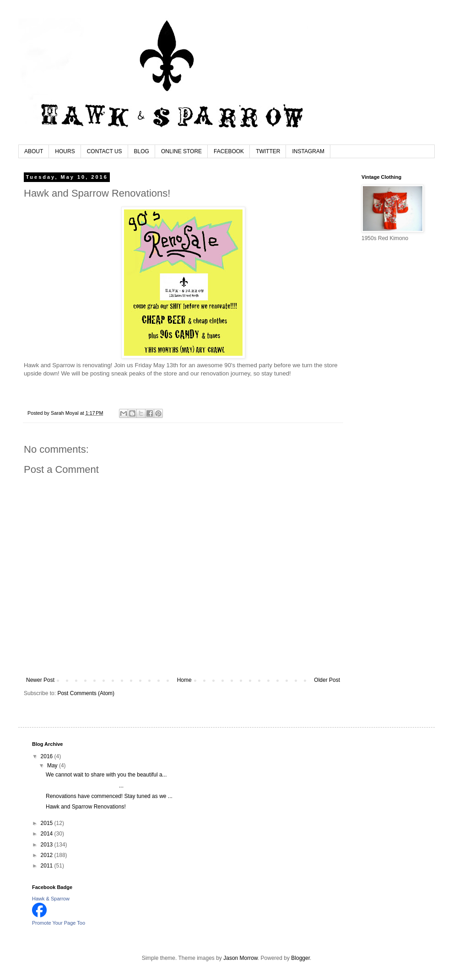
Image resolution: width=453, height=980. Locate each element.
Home (184, 680)
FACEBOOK (229, 151)
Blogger (300, 958)
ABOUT (34, 151)
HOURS (65, 151)
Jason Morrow (240, 958)
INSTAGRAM (308, 151)
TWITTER (268, 151)
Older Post (327, 680)
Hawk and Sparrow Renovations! (86, 807)
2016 (48, 756)
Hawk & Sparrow (51, 899)
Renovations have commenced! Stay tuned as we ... (109, 796)
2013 (48, 845)
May (53, 766)
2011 (48, 866)
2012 (48, 855)
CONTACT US (105, 151)
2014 (48, 834)
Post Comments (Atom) (86, 693)
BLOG (142, 151)
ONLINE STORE (181, 151)
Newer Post (40, 680)
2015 (48, 823)
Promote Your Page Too (59, 923)
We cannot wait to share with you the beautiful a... (106, 775)
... (85, 786)
